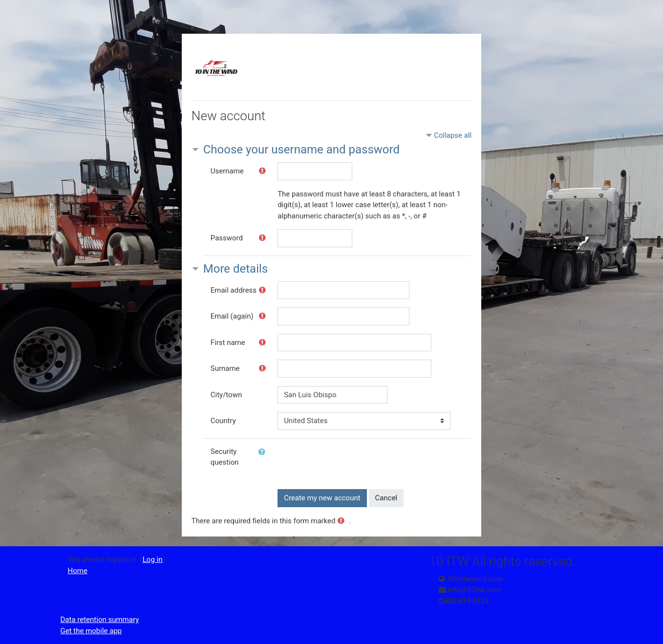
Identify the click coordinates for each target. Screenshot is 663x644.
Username (227, 171)
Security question (225, 457)
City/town (226, 395)
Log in (153, 559)
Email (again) (232, 316)
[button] (264, 452)
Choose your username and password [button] (301, 150)
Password (227, 238)
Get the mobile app (91, 631)
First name (228, 343)
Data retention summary (100, 620)
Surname (225, 368)
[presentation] (352, 462)
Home (78, 571)
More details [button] (235, 269)
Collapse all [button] (453, 135)
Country (223, 421)
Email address (234, 290)
